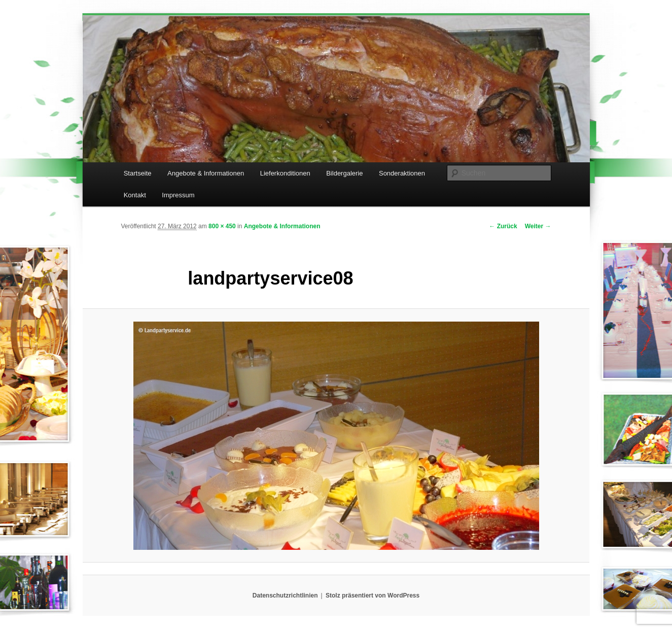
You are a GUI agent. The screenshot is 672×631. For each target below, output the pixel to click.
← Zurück (503, 226)
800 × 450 (222, 226)
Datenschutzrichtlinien (285, 595)
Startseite (138, 173)
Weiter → (538, 226)
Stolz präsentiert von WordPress (373, 595)
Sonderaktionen (402, 173)
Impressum (178, 195)
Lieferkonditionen (285, 173)
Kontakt (135, 195)
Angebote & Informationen (206, 173)
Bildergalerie (344, 173)
